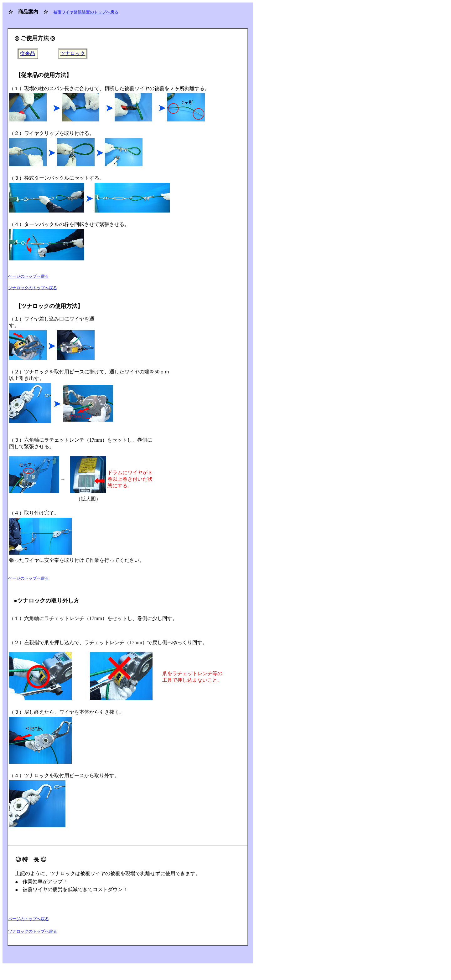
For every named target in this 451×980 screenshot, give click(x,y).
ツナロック (73, 53)
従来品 (28, 53)
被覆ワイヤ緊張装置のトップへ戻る (86, 12)
